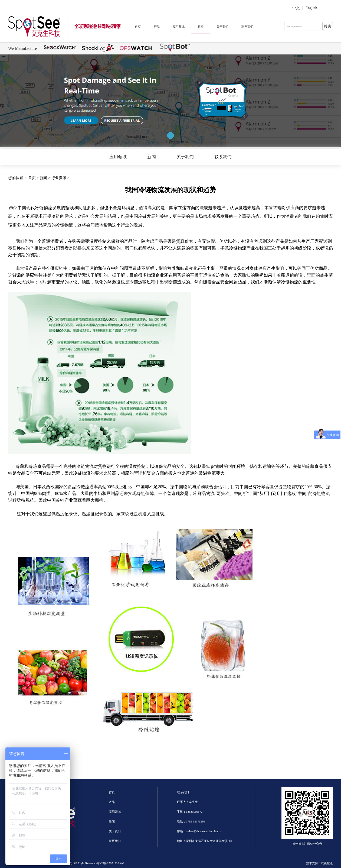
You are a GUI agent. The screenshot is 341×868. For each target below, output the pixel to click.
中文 (296, 8)
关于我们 (222, 27)
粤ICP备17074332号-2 (110, 863)
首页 (138, 27)
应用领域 (179, 27)
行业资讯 (59, 178)
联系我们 (247, 27)
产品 (157, 27)
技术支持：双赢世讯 (319, 863)
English (311, 8)
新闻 (201, 27)
